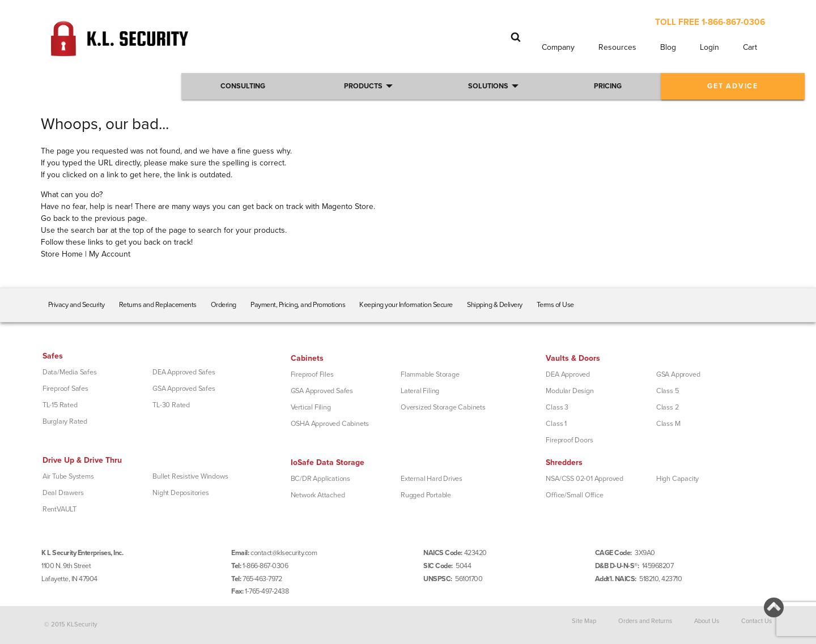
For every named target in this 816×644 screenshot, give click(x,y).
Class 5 (668, 391)
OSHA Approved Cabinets (330, 424)
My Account (110, 254)
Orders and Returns (645, 620)
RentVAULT (59, 509)
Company (558, 47)
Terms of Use (555, 305)
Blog (668, 47)
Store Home (62, 254)
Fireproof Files (312, 374)
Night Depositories (180, 493)
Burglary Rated (65, 421)
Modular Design (569, 391)
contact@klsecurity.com (284, 553)
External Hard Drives (432, 479)
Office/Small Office (574, 495)
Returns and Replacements (158, 305)
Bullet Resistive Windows (190, 476)
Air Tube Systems (68, 476)
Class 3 (557, 407)
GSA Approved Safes (184, 389)
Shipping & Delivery (495, 305)
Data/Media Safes (70, 372)
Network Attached (318, 495)
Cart (750, 47)
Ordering (224, 305)
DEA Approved (568, 374)
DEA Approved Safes (184, 372)
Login (709, 47)
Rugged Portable (426, 495)
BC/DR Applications (320, 479)
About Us (707, 620)
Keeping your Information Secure (406, 305)
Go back (55, 218)
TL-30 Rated (171, 405)
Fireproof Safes (65, 389)
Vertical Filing (311, 407)
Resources (617, 47)
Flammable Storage (430, 374)
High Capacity (677, 479)
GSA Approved (678, 374)
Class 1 (556, 424)
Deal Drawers (63, 493)
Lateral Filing (420, 391)
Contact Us (756, 620)
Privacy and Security (76, 305)
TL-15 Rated (60, 405)
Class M (668, 424)
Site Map (584, 620)
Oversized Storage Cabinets (443, 407)
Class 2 (668, 407)
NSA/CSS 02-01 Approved (585, 479)
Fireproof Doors (569, 440)
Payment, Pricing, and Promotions (298, 305)
